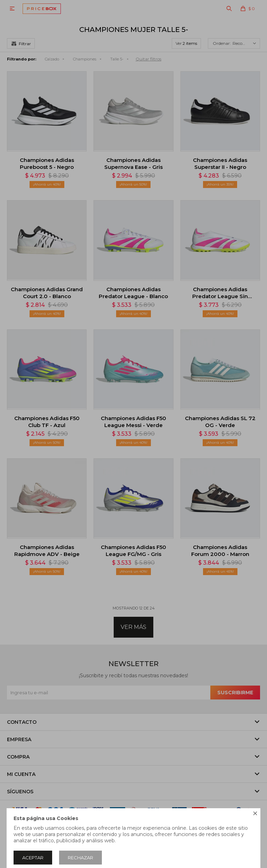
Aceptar (33, 858)
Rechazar (80, 858)
